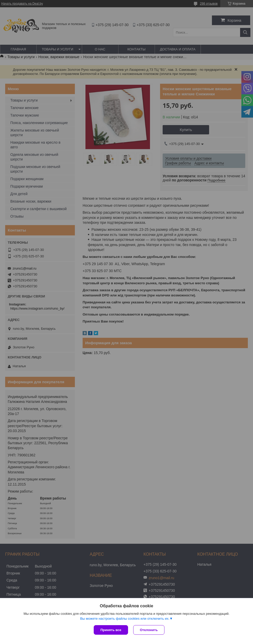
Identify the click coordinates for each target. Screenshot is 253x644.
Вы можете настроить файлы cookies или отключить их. (125, 619)
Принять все (111, 630)
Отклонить (149, 630)
